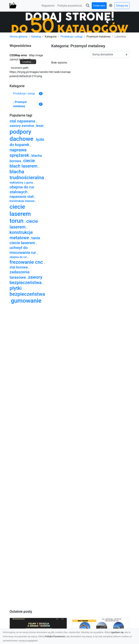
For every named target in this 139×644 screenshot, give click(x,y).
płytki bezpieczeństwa (27, 291)
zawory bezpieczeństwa (26, 280)
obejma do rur (19, 257)
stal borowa (19, 267)
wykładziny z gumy (22, 183)
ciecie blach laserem (24, 163)
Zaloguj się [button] (122, 6)
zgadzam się (117, 632)
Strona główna (19, 37)
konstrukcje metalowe (21, 235)
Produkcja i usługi (72, 37)
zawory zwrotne (22, 126)
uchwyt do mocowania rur (23, 250)
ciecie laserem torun (20, 214)
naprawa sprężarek (20, 153)
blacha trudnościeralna (27, 175)
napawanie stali (22, 197)
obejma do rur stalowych (22, 190)
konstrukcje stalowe (22, 201)
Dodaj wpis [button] (99, 6)
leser (40, 126)
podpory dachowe (22, 135)
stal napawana (23, 121)
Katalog (36, 37)
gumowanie (26, 301)
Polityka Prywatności (55, 636)
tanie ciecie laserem (25, 240)
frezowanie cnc (27, 262)
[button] (88, 6)
